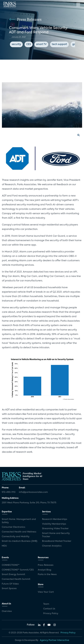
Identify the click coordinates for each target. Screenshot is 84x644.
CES (29, 44)
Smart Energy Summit (13, 574)
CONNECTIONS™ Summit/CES (18, 570)
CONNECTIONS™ (11, 565)
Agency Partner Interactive (54, 640)
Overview (7, 611)
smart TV (41, 44)
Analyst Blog (45, 570)
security (16, 44)
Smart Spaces (9, 589)
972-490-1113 (9, 492)
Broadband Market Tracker (57, 541)
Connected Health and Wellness (19, 532)
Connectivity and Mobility (16, 537)
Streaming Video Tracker (55, 529)
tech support (59, 44)
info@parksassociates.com (33, 492)
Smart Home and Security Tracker (56, 535)
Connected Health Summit (16, 579)
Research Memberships (55, 519)
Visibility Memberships (54, 524)
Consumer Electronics (14, 527)
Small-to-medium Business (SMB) (20, 541)
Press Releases (46, 565)
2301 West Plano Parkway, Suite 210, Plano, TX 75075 (29, 503)
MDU (4, 546)
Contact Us (49, 609)
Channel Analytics (52, 546)
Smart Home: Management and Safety (19, 521)
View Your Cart (46, 592)
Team (46, 604)
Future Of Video (10, 584)
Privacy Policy (51, 614)
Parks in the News (47, 574)
